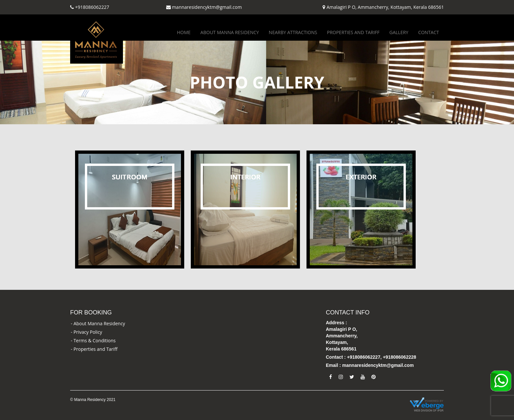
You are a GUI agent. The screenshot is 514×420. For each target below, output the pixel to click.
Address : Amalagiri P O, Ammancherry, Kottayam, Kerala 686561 (342, 336)
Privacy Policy (88, 332)
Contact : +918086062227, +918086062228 (371, 357)
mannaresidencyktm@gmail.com (207, 7)
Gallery (399, 32)
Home (184, 32)
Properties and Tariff (353, 32)
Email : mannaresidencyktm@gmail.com (370, 365)
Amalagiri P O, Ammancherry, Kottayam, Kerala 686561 (385, 7)
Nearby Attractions (293, 32)
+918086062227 (92, 7)
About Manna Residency (230, 32)
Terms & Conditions (95, 340)
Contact (429, 32)
